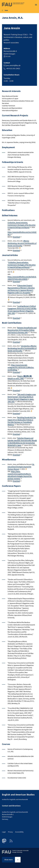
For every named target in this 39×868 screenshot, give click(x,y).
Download (17, 237)
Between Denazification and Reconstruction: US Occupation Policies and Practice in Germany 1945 (22, 330)
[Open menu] (36, 5)
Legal (4, 832)
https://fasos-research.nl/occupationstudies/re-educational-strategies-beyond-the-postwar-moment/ (20, 475)
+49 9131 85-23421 (13, 69)
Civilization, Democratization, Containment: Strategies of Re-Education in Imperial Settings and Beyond (22, 225)
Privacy (10, 832)
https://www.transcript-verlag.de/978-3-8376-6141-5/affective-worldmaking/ (21, 367)
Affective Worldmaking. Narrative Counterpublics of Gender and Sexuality (22, 243)
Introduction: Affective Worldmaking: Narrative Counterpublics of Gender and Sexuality (22, 348)
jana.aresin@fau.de (13, 65)
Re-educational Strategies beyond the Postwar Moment (21, 467)
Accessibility (19, 832)
